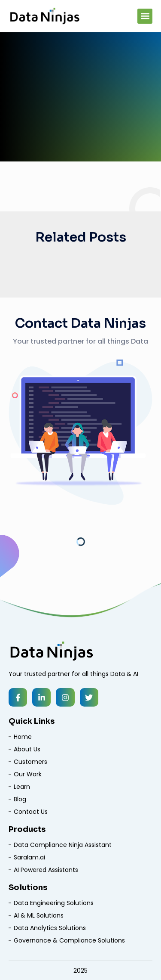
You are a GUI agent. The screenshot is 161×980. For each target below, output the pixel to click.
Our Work (28, 774)
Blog (20, 799)
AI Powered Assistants (46, 870)
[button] (145, 16)
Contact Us (31, 812)
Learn (22, 787)
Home (23, 737)
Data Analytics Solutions (50, 928)
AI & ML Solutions (39, 915)
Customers (30, 762)
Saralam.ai (29, 857)
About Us (27, 749)
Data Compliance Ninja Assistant (63, 845)
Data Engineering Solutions (54, 903)
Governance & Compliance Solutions (69, 940)
